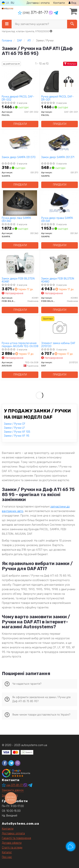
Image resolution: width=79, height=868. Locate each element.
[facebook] (5, 763)
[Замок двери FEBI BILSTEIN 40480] (60, 263)
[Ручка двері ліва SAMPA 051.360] (20, 203)
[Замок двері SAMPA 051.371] (60, 142)
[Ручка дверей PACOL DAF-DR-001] (60, 82)
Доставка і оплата (38, 3)
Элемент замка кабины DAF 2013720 (58, 345)
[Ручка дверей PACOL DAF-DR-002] (20, 82)
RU (12, 3)
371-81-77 (33, 12)
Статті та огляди (12, 848)
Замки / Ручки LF (14, 428)
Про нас (7, 857)
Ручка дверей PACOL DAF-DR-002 (18, 98)
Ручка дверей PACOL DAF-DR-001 (57, 98)
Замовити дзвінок (13, 790)
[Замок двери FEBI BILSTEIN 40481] (20, 263)
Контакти (59, 3)
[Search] (72, 24)
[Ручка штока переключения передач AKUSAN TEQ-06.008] (20, 328)
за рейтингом (11, 64)
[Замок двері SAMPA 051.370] (20, 142)
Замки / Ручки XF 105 (17, 432)
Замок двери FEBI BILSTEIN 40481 (18, 280)
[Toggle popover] (71, 846)
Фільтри (70, 64)
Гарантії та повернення (16, 838)
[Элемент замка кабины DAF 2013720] (60, 328)
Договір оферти (12, 843)
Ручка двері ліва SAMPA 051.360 (16, 220)
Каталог (7, 852)
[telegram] (11, 763)
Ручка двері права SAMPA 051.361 (57, 220)
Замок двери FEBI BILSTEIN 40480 (58, 280)
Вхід (72, 3)
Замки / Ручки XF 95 (17, 436)
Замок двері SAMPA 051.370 (19, 157)
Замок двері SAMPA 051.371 (58, 157)
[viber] (18, 763)
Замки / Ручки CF (15, 424)
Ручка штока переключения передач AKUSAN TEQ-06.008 (20, 345)
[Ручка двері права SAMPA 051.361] (60, 203)
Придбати (20, 124)
